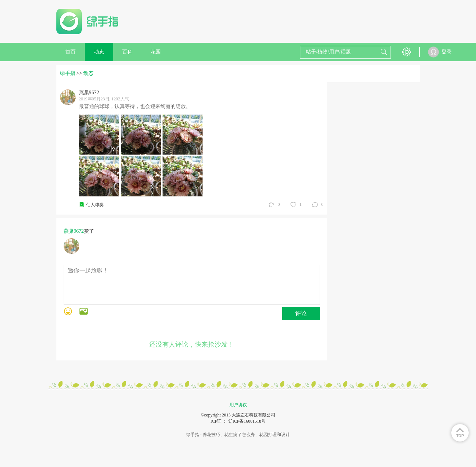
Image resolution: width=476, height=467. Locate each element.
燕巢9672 (74, 231)
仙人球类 (95, 205)
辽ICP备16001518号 (247, 421)
